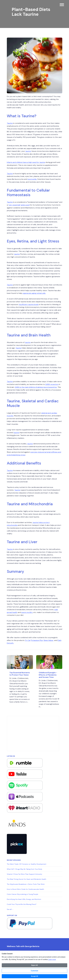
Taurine (10, 123)
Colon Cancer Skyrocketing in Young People (22, 894)
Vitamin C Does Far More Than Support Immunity (25, 874)
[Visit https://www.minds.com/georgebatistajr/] (17, 823)
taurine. (17, 254)
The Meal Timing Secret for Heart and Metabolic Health (27, 879)
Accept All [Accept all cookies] (35, 976)
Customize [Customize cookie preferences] (34, 971)
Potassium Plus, (37, 640)
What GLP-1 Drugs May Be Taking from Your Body (25, 869)
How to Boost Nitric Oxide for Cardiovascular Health (25, 889)
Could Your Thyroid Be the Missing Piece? (22, 904)
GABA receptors (52, 384)
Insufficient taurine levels (29, 304)
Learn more (52, 959)
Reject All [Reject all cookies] (34, 965)
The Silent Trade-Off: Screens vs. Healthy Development (27, 864)
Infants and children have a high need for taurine (26, 162)
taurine (28, 151)
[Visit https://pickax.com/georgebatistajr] (17, 844)
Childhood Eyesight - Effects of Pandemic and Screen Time (48, 675)
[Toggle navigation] (62, 5)
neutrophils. (32, 179)
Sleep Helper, (49, 640)
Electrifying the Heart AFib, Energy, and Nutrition (24, 899)
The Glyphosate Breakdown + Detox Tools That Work (26, 884)
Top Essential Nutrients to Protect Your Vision (20, 674)
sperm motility (27, 612)
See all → (10, 909)
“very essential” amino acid (19, 205)
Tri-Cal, (28, 640)
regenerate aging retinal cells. (34, 293)
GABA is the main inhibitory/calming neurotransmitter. (36, 387)
